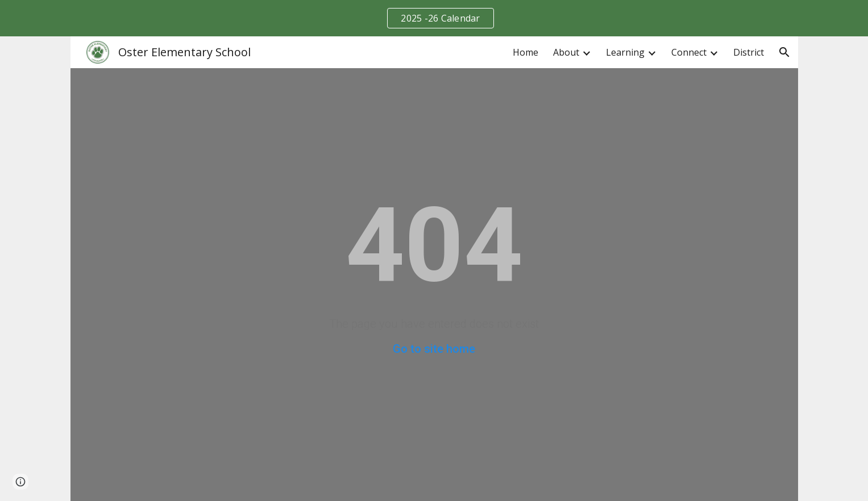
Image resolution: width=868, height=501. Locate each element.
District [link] (749, 52)
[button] (784, 52)
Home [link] (526, 52)
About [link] (566, 52)
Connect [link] (689, 52)
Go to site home (434, 349)
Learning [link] (625, 52)
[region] (434, 18)
